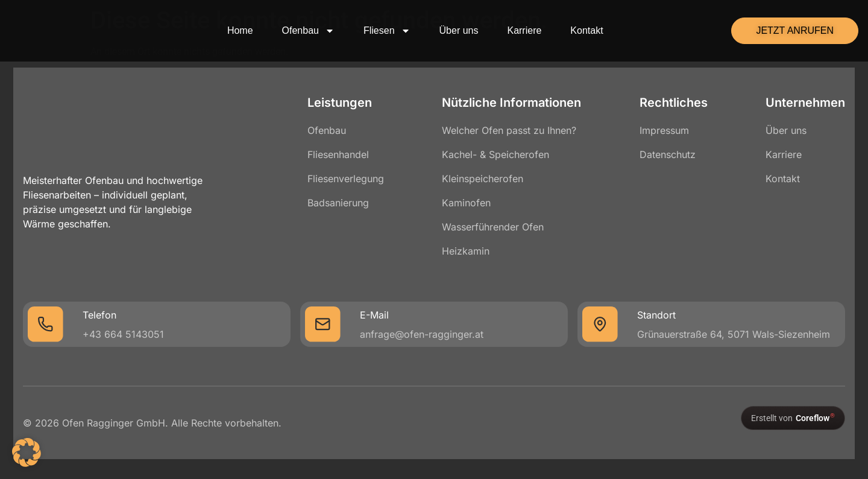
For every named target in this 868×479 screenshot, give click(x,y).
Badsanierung (341, 203)
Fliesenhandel (341, 154)
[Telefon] (52, 325)
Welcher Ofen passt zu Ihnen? (509, 130)
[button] (27, 452)
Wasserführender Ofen (493, 227)
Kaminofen (466, 203)
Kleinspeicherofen (483, 179)
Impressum (661, 130)
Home (240, 30)
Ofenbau (308, 31)
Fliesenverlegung (349, 179)
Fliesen (387, 31)
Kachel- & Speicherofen (495, 154)
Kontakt (587, 30)
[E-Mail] (325, 325)
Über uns (459, 30)
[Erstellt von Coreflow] (787, 419)
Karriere (524, 30)
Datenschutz (665, 154)
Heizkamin (466, 251)
